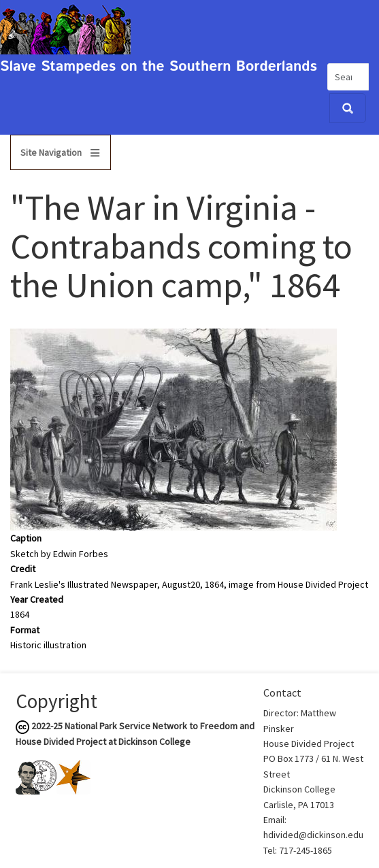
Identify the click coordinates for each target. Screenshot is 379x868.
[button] (174, 429)
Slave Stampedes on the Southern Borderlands (159, 67)
